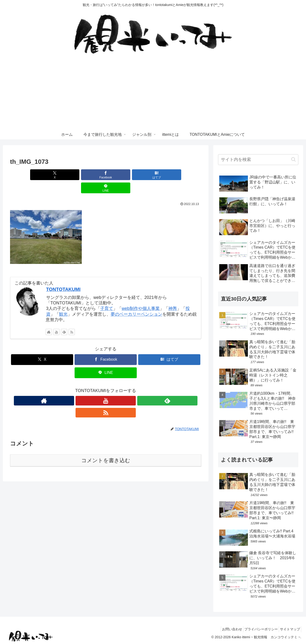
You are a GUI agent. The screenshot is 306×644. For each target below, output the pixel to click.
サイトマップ (289, 629)
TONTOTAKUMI (63, 276)
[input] (258, 160)
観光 (63, 301)
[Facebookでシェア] (90, 175)
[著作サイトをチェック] (49, 319)
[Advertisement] (153, 94)
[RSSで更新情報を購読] (72, 319)
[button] (293, 159)
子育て (107, 295)
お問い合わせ (225, 629)
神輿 (173, 295)
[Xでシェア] (57, 175)
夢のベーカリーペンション (137, 301)
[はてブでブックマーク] (122, 175)
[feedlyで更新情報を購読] (64, 319)
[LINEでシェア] (154, 175)
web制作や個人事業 (141, 295)
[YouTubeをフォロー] (56, 319)
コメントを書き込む (106, 435)
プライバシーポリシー (257, 629)
